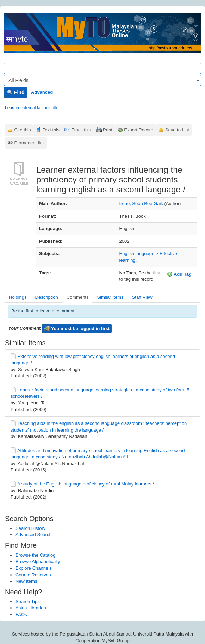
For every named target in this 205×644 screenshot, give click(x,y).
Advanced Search (34, 535)
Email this (81, 130)
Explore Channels (34, 568)
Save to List (177, 130)
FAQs (21, 615)
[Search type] (103, 80)
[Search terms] (103, 68)
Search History (30, 528)
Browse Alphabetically (38, 561)
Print (108, 130)
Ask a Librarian (31, 608)
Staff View (142, 297)
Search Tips (28, 602)
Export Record (139, 130)
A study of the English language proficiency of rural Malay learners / (86, 484)
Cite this (23, 130)
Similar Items (110, 297)
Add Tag (179, 274)
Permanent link (30, 143)
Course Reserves (33, 575)
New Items (26, 581)
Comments (78, 297)
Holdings (18, 297)
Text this (51, 130)
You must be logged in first (77, 328)
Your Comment (24, 328)
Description (47, 297)
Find (16, 92)
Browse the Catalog (35, 555)
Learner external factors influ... (33, 108)
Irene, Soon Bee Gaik (141, 203)
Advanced (42, 92)
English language (137, 253)
